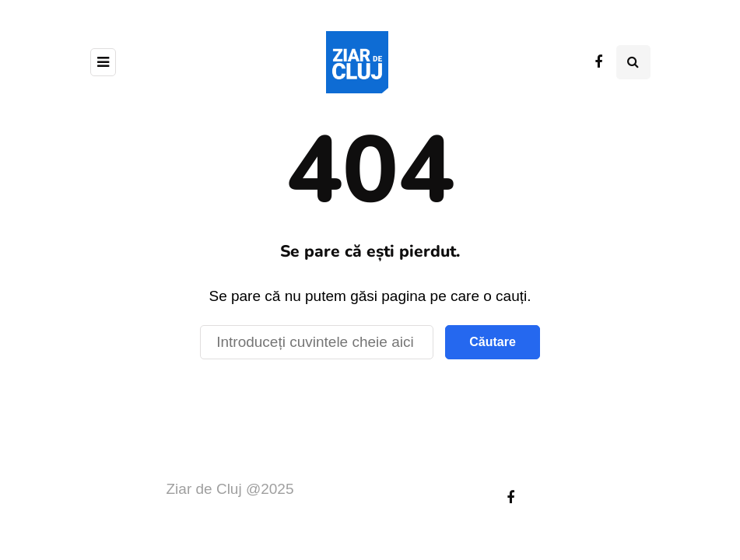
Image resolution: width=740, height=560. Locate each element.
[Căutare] (317, 342)
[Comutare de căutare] (633, 62)
